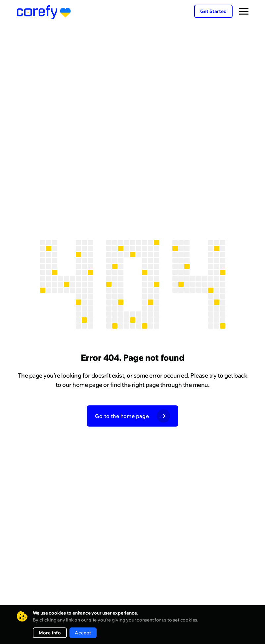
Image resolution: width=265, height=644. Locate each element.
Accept (83, 633)
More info (50, 633)
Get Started (213, 11)
